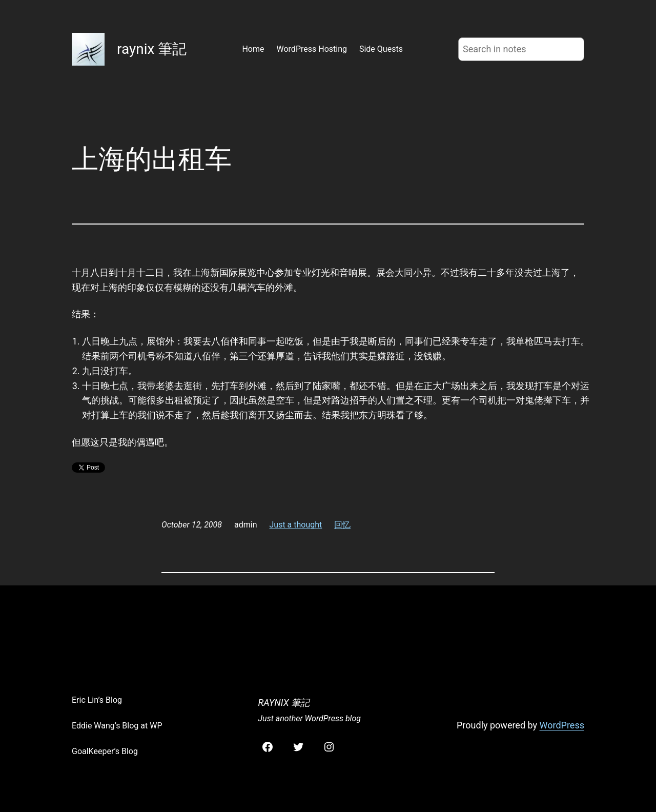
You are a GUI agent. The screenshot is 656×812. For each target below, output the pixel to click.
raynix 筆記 (152, 49)
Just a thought (296, 525)
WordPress (562, 725)
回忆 (342, 525)
